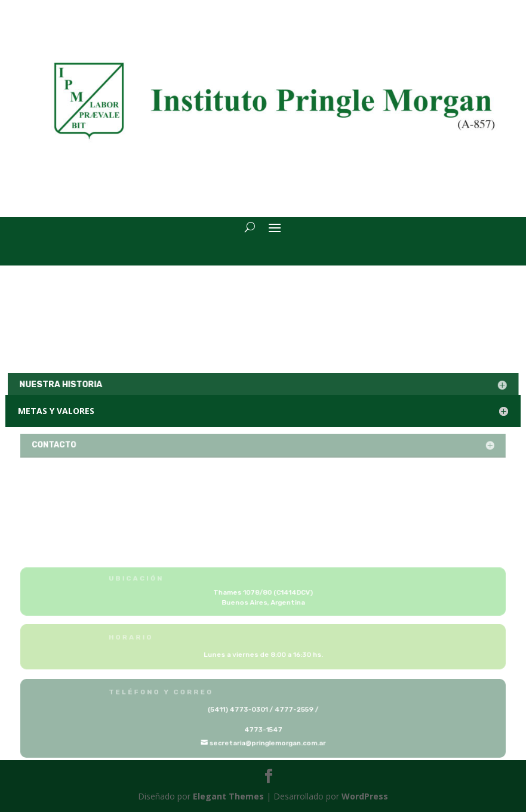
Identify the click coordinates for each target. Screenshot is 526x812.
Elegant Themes (228, 796)
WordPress (365, 796)
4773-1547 (263, 729)
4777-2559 (293, 710)
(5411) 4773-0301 (239, 710)
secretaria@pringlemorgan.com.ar (267, 742)
